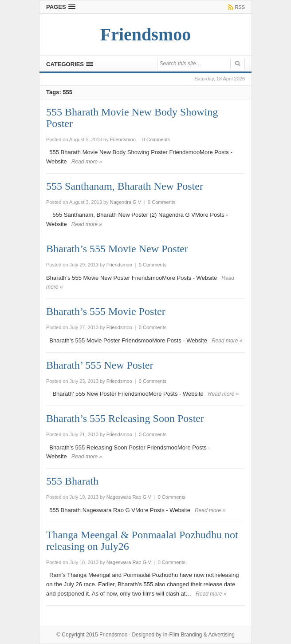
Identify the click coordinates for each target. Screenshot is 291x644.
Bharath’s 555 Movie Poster (106, 311)
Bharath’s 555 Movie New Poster (117, 249)
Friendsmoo (113, 635)
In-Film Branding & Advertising (199, 635)
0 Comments (156, 139)
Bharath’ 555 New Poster (100, 365)
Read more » (87, 162)
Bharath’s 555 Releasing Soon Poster (125, 418)
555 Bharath (72, 481)
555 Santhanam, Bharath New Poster (125, 186)
